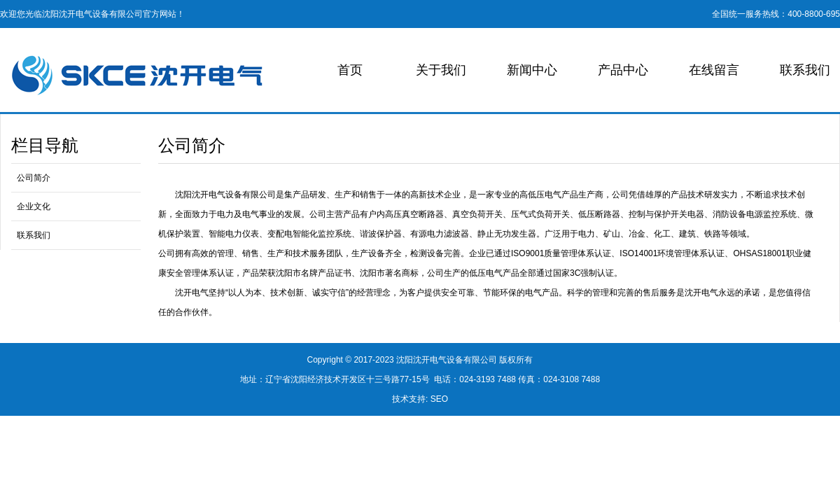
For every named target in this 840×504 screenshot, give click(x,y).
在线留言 (714, 70)
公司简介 (34, 178)
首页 (350, 70)
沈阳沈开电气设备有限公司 (447, 360)
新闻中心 (532, 70)
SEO (439, 399)
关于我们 (441, 70)
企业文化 (34, 206)
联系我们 (805, 70)
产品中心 (623, 70)
